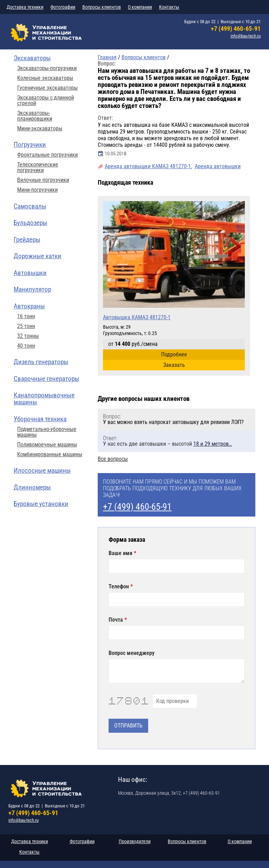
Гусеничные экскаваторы (47, 88)
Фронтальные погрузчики (47, 155)
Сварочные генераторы (46, 379)
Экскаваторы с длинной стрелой (46, 101)
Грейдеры (27, 240)
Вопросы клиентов (102, 7)
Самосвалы (30, 206)
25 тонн (26, 326)
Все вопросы (113, 459)
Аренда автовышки (218, 166)
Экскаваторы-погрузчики (47, 68)
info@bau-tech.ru (246, 36)
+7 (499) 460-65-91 (236, 29)
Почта (116, 620)
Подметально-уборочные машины (47, 432)
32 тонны (28, 336)
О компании (140, 7)
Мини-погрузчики (37, 190)
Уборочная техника (40, 419)
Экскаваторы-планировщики (35, 116)
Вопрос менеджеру (132, 653)
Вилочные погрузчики (43, 180)
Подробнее (174, 354)
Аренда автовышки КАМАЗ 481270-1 (148, 166)
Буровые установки (41, 504)
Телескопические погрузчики (38, 168)
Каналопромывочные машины (44, 399)
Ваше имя (121, 553)
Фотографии (63, 7)
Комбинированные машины (50, 454)
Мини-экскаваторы (40, 129)
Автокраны (29, 306)
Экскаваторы (32, 58)
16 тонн (26, 316)
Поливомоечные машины (47, 445)
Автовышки (30, 273)
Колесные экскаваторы (45, 78)
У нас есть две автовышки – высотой (167, 444)
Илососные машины (42, 470)
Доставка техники (25, 7)
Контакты (169, 7)
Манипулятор (32, 289)
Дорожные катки (37, 256)
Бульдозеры (30, 223)
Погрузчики (30, 145)
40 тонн (26, 346)
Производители (135, 841)
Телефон (119, 587)
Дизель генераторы (41, 362)
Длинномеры (32, 487)
